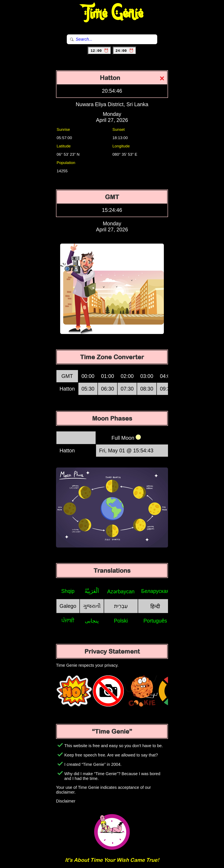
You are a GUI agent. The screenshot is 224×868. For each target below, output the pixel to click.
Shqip (68, 591)
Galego (68, 606)
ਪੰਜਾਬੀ (68, 620)
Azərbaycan (121, 591)
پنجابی (92, 621)
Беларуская (155, 591)
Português (155, 621)
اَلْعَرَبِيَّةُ (92, 591)
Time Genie (112, 13)
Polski (121, 621)
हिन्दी (155, 606)
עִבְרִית (121, 606)
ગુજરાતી (92, 606)
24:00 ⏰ (125, 51)
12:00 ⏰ (99, 51)
